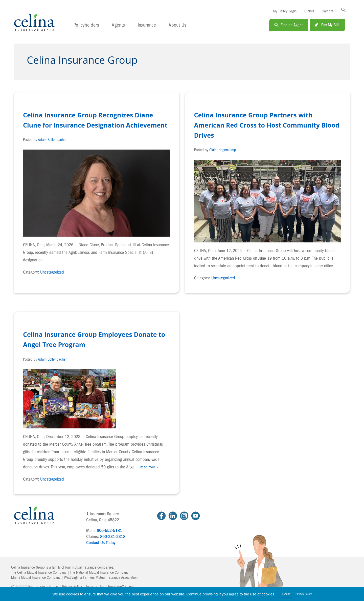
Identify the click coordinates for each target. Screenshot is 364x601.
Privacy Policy (72, 587)
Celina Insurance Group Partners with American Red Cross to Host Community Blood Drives (267, 125)
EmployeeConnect (121, 587)
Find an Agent (292, 25)
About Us (177, 25)
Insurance (147, 25)
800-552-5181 (109, 531)
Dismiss (286, 594)
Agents (118, 25)
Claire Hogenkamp (223, 150)
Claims (309, 11)
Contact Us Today (101, 543)
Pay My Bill (330, 25)
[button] (344, 10)
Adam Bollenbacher (52, 140)
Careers (328, 11)
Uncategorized (52, 272)
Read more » (149, 467)
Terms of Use (95, 587)
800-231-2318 (113, 537)
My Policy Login (285, 11)
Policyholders (86, 25)
